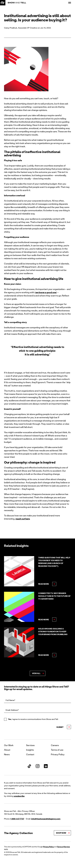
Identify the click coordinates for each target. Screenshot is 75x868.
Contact (30, 754)
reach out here (23, 519)
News (7, 754)
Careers (55, 745)
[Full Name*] (37, 700)
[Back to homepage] (3, 3)
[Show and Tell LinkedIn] (46, 766)
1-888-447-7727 (17, 819)
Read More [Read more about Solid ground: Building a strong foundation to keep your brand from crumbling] (44, 655)
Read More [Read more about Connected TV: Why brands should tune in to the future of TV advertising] (44, 620)
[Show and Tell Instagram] (38, 766)
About (7, 750)
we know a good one (46, 292)
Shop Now (61, 833)
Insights (30, 750)
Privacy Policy (58, 754)
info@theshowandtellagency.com (46, 819)
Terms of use (57, 750)
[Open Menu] (70, 3)
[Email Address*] (37, 710)
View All (36, 673)
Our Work (9, 745)
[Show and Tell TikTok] (29, 766)
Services (30, 745)
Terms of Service (63, 847)
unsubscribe (19, 796)
